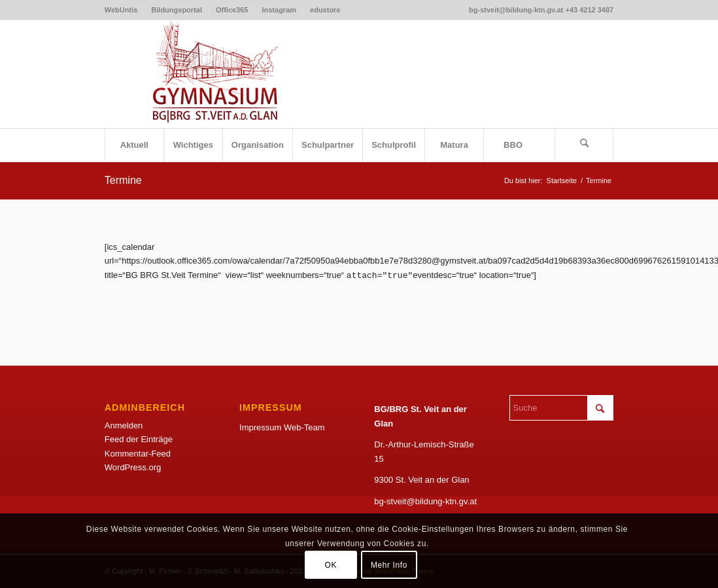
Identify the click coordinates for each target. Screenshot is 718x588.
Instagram (279, 10)
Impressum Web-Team (282, 427)
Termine (123, 180)
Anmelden (124, 425)
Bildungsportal (177, 10)
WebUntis (121, 10)
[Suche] (584, 145)
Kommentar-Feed (138, 454)
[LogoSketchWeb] (216, 74)
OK (331, 565)
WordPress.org (133, 467)
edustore (325, 10)
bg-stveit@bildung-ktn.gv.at (425, 501)
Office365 (232, 10)
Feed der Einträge (139, 439)
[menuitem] (125, 10)
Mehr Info (389, 565)
